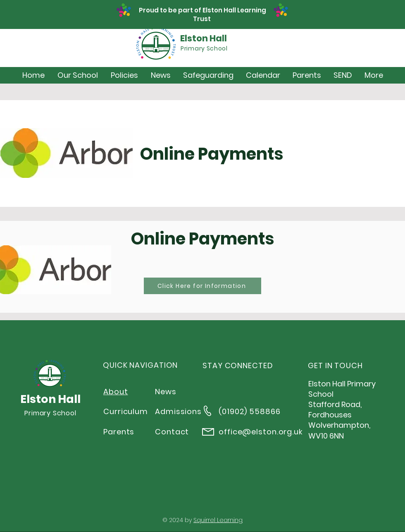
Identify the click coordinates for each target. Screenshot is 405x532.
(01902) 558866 (250, 411)
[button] (77, 75)
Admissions (178, 411)
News (166, 392)
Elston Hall (204, 38)
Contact (172, 432)
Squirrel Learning (218, 520)
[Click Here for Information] (202, 286)
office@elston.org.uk (261, 432)
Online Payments (211, 154)
